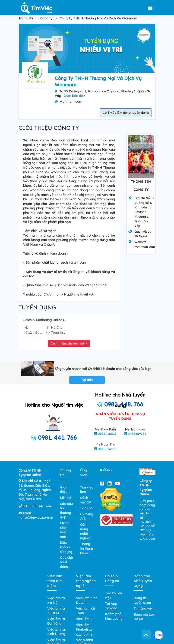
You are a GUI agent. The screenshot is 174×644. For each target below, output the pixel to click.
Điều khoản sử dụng (66, 547)
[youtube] (119, 484)
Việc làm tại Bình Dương (56, 632)
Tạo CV (86, 508)
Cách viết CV (86, 500)
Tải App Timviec (111, 606)
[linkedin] (111, 484)
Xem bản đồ (75, 96)
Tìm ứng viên (144, 608)
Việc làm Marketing (84, 627)
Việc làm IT (85, 619)
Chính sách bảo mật (64, 530)
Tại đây (87, 380)
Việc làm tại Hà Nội (56, 600)
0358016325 (107, 434)
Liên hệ (66, 498)
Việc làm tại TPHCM (56, 611)
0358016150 (107, 449)
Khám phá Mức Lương (114, 616)
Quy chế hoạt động (66, 562)
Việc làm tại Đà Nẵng (56, 621)
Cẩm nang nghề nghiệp (85, 531)
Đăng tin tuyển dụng (142, 600)
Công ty (46, 18)
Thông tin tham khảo (87, 548)
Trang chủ (26, 18)
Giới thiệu (64, 490)
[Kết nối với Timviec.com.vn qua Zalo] (158, 635)
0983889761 (137, 434)
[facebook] (103, 484)
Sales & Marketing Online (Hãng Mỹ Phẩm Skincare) (45, 320)
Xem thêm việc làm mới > (69, 343)
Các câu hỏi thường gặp (66, 511)
